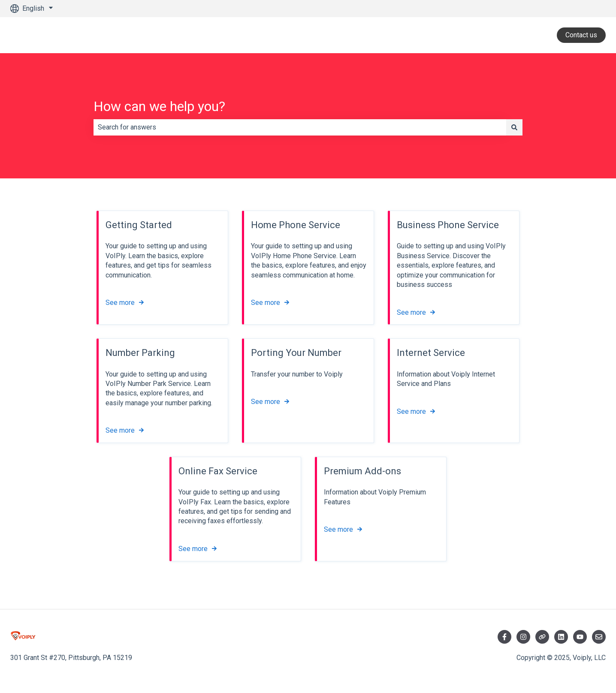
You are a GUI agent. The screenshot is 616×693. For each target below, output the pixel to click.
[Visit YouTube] (580, 637)
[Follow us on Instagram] (523, 637)
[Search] (514, 127)
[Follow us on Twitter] (542, 637)
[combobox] (300, 127)
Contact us (581, 35)
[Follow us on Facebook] (504, 637)
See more (120, 303)
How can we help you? (159, 106)
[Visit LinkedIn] (561, 637)
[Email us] (599, 637)
